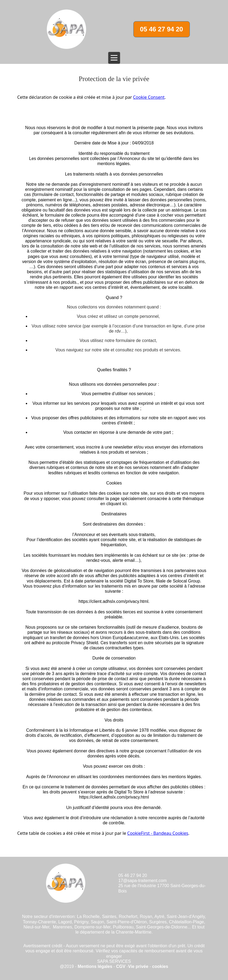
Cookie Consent (149, 97)
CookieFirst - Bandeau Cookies (158, 833)
